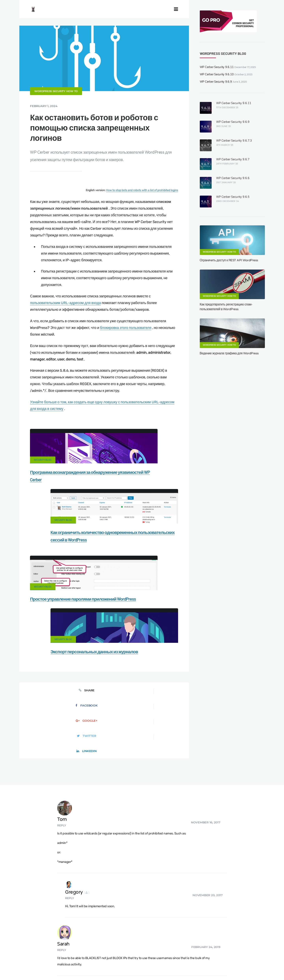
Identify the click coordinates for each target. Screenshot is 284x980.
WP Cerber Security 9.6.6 (233, 178)
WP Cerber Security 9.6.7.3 (234, 141)
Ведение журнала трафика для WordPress (229, 353)
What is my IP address (199, 949)
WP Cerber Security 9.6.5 (233, 197)
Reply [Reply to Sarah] (87, 776)
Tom (87, 670)
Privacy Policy (230, 949)
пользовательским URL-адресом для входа (65, 321)
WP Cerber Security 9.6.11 (217, 67)
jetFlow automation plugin (150, 967)
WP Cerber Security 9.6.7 (233, 159)
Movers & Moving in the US (51, 963)
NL (186, 967)
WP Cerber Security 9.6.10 (217, 74)
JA (202, 967)
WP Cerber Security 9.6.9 (216, 82)
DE (173, 967)
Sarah (89, 770)
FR (181, 967)
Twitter (138, 617)
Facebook (70, 617)
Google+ (104, 617)
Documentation (80, 949)
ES (177, 967)
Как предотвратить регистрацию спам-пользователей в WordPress (226, 307)
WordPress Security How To (56, 109)
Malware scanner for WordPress (119, 949)
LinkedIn (172, 617)
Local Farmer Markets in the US (95, 963)
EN (168, 967)
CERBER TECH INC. (26, 949)
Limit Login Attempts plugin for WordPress (88, 967)
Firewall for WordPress (162, 949)
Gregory (93, 734)
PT (198, 967)
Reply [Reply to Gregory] (86, 740)
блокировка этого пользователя (126, 346)
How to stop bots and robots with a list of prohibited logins (142, 209)
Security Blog (43, 478)
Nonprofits (20, 956)
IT (194, 967)
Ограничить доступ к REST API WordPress (229, 260)
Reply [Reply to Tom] (87, 676)
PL (190, 967)
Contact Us (54, 949)
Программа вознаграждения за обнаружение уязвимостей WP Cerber (60, 498)
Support (252, 949)
